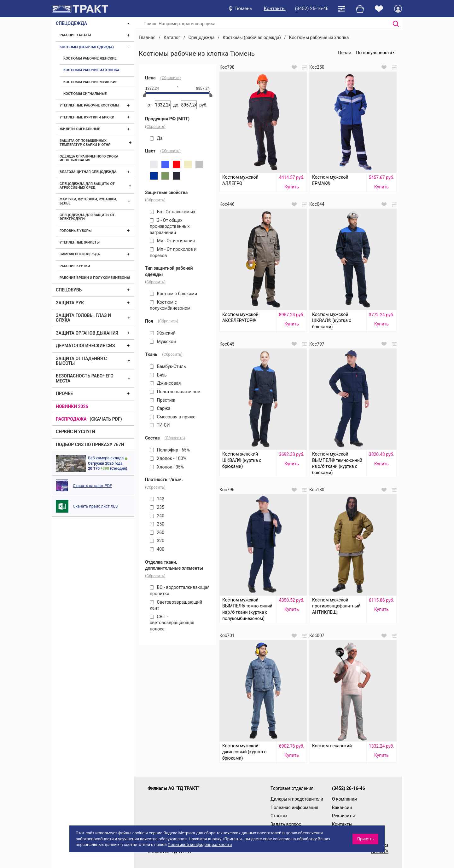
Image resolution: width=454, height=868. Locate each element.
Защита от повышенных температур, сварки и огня (85, 143)
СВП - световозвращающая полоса (172, 623)
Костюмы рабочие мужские (90, 82)
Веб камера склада (106, 458)
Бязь (158, 375)
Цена (343, 53)
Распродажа (71, 419)
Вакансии (342, 808)
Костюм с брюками (173, 294)
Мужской (163, 342)
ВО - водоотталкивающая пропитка (180, 590)
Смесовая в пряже (173, 417)
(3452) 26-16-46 (312, 9)
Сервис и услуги (76, 432)
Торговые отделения (292, 788)
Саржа (160, 408)
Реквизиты (343, 816)
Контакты (275, 9)
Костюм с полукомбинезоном (170, 305)
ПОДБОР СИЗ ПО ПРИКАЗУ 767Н (90, 445)
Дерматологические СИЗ (85, 346)
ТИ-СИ (160, 425)
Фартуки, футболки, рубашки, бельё (88, 201)
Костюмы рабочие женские (90, 58)
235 (157, 507)
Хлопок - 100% (168, 458)
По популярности (374, 53)
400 (157, 549)
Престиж (163, 400)
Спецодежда (71, 23)
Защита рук (70, 303)
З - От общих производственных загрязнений (170, 226)
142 (157, 499)
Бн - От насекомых (172, 212)
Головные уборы (76, 231)
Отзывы (279, 816)
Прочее (64, 394)
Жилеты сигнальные (80, 129)
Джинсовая (165, 383)
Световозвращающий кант (176, 605)
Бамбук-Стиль (168, 366)
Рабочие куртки (75, 266)
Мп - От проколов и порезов (173, 252)
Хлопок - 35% (167, 467)
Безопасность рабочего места (85, 378)
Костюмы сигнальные (85, 94)
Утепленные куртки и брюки (87, 117)
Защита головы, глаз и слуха (83, 318)
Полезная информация (294, 808)
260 (157, 532)
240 (157, 516)
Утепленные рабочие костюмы (89, 105)
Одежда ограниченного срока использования (89, 158)
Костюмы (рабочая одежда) (87, 47)
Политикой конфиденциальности (200, 845)
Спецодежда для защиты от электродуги (87, 217)
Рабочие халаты (75, 35)
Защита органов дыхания (87, 333)
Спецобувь (69, 290)
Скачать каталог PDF (92, 486)
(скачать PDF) (106, 419)
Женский (163, 333)
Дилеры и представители (297, 799)
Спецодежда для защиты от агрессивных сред (87, 186)
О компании (344, 799)
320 (157, 541)
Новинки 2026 (72, 406)
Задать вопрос (286, 824)
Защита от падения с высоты (81, 361)
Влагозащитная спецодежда (88, 172)
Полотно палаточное (175, 392)
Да (156, 138)
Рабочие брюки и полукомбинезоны (95, 278)
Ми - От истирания (172, 241)
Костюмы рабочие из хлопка (91, 70)
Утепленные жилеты (80, 242)
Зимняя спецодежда (80, 254)
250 (157, 524)
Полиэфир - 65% (170, 450)
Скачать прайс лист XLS (95, 506)
